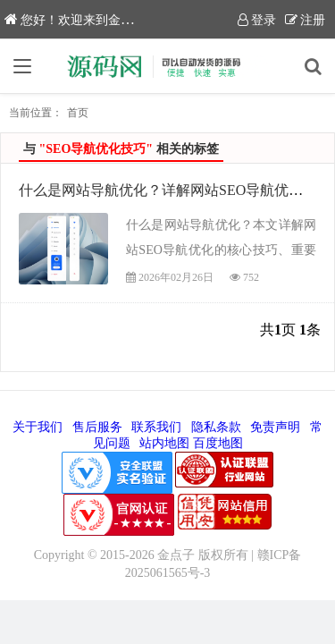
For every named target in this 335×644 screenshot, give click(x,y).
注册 (305, 20)
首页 (78, 113)
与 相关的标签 (121, 149)
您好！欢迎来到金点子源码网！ (100, 20)
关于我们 (38, 427)
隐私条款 (216, 427)
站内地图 (164, 443)
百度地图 (218, 443)
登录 (257, 20)
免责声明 (275, 427)
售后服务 (97, 427)
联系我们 (156, 427)
